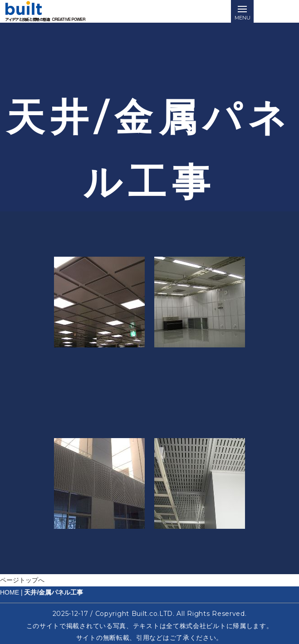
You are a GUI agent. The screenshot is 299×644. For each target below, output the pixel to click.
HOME (10, 592)
